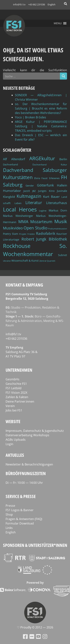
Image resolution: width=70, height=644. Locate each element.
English (52, 4)
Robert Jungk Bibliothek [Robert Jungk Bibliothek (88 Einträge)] (44, 239)
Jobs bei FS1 (14, 410)
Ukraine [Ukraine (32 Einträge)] (7, 261)
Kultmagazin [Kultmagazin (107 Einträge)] (29, 196)
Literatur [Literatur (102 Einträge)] (34, 202)
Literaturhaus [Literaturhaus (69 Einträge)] (57, 203)
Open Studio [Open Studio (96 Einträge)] (35, 228)
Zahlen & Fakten (17, 397)
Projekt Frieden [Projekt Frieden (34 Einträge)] (27, 234)
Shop (9, 514)
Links (9, 528)
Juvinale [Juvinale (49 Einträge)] (62, 191)
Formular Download (20, 523)
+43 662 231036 (37, 4)
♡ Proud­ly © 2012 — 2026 (35, 627)
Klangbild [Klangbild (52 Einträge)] (9, 197)
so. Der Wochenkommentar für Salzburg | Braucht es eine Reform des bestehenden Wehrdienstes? (41, 108)
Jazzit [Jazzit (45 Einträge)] (27, 191)
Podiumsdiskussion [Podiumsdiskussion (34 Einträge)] (58, 229)
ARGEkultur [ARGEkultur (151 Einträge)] (42, 158)
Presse (10, 506)
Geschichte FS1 (16, 384)
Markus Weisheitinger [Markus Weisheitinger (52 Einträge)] (18, 216)
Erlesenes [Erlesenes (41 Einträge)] (54, 178)
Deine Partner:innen (20, 401)
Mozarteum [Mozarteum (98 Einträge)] (41, 221)
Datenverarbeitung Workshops (27, 435)
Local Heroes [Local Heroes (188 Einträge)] (20, 209)
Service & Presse (21, 496)
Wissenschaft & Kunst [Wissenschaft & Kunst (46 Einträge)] (25, 261)
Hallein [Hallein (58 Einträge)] (62, 185)
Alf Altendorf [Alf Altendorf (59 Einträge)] (14, 159)
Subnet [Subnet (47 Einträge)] (63, 255)
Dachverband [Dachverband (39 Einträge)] (10, 165)
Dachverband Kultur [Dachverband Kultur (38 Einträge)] (50, 165)
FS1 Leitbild (14, 388)
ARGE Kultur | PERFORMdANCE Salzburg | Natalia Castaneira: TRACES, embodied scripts (41, 126)
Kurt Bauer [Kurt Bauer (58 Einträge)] (51, 197)
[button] (58, 23)
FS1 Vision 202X (16, 393)
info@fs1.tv (19, 4)
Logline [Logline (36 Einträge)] (43, 211)
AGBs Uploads (16, 440)
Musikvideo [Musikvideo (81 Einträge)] (13, 228)
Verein (10, 406)
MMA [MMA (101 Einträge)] (23, 222)
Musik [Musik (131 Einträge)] (61, 221)
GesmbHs (13, 379)
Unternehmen (19, 370)
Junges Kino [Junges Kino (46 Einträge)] (46, 191)
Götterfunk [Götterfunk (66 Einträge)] (45, 185)
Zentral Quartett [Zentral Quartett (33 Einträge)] (47, 261)
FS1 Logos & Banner (20, 510)
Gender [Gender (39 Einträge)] (30, 186)
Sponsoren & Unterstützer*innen (35, 545)
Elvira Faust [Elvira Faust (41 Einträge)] (41, 178)
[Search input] (32, 76)
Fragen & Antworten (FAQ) (24, 519)
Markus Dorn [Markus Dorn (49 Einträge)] (58, 210)
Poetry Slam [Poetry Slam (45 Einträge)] (11, 234)
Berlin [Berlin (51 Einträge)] (63, 159)
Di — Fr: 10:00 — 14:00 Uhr (24, 483)
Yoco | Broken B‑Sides (31, 117)
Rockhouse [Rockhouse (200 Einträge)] (17, 246)
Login (9, 444)
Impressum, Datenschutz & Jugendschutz (35, 431)
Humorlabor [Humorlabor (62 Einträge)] (12, 191)
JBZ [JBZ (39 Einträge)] (34, 191)
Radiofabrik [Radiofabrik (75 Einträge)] (46, 233)
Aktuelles (15, 455)
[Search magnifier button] (63, 76)
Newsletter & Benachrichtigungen (29, 464)
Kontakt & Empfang (24, 285)
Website (13, 421)
